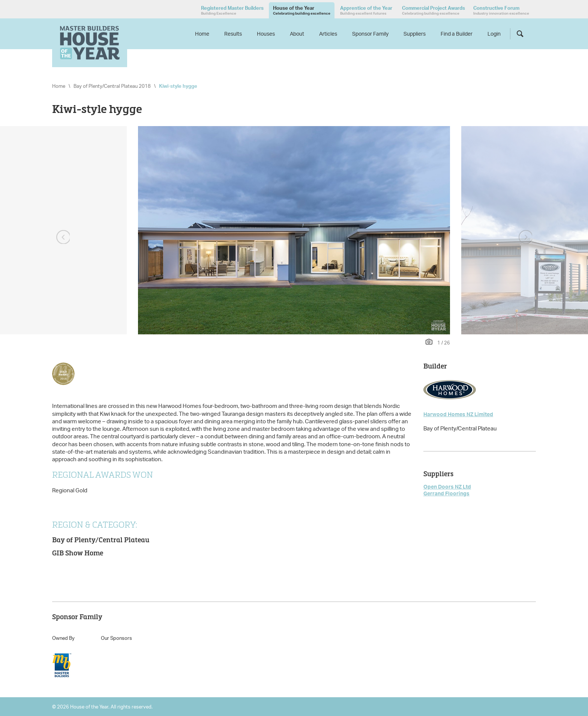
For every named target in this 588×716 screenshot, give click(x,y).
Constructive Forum (501, 10)
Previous (62, 238)
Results (233, 34)
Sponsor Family (370, 34)
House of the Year (302, 10)
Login (494, 34)
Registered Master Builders (232, 10)
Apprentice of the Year (366, 10)
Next (526, 238)
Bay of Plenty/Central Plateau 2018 (112, 86)
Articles (328, 34)
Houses (266, 34)
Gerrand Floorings (446, 493)
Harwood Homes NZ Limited (458, 414)
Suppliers (415, 34)
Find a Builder (457, 34)
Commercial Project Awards (433, 10)
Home (202, 34)
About (297, 34)
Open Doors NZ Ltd (447, 487)
